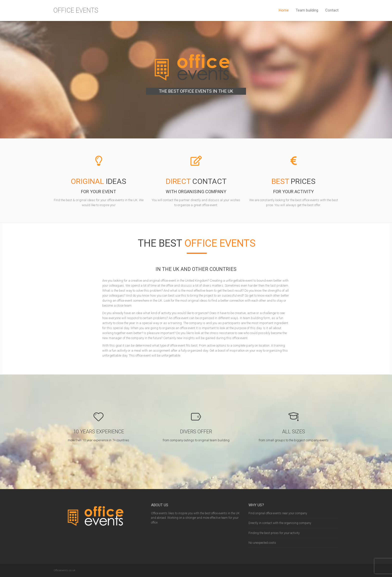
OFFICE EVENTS (76, 10)
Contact (332, 10)
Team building (307, 10)
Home (284, 10)
